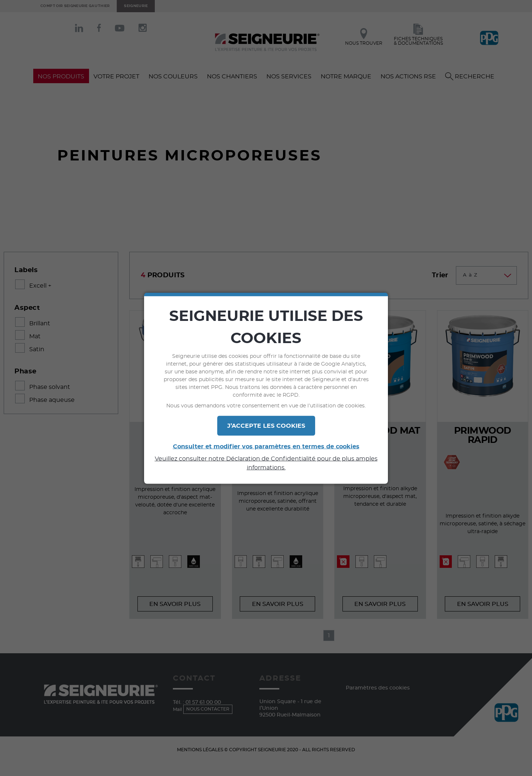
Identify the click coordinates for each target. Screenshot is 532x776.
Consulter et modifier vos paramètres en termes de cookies (266, 446)
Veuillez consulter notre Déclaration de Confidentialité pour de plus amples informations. (266, 463)
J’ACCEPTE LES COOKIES (266, 426)
